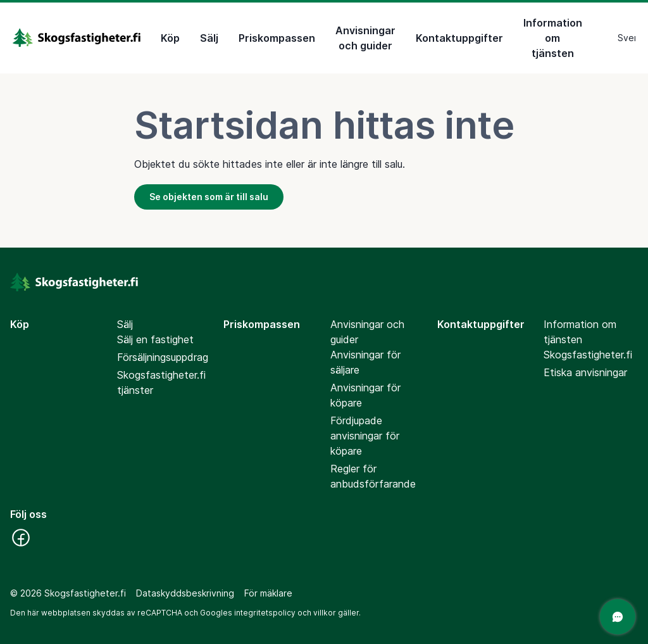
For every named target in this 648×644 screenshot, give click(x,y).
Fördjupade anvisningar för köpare (365, 436)
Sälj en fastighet (155, 339)
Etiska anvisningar (585, 372)
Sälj (209, 38)
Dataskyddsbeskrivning (185, 593)
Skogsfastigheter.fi (588, 355)
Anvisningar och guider (365, 38)
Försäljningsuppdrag (163, 357)
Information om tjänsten (553, 38)
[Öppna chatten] (618, 617)
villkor (325, 613)
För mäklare (268, 593)
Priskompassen (277, 38)
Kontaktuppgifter (459, 38)
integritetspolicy (265, 613)
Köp (170, 38)
